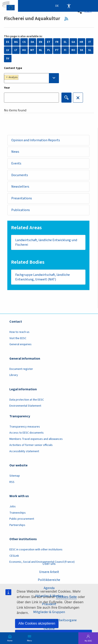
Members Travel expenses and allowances (36, 439)
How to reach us (19, 332)
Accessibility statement (24, 451)
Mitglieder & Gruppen (49, 612)
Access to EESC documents (27, 433)
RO (73, 50)
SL (90, 50)
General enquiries (20, 344)
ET (49, 42)
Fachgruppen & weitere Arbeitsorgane (49, 620)
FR (57, 42)
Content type (13, 68)
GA (73, 42)
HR (81, 42)
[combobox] (31, 78)
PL (49, 50)
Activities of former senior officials (31, 445)
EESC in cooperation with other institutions (36, 550)
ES (8, 42)
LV (8, 50)
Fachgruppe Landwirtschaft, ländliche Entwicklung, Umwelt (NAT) (43, 277)
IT (90, 42)
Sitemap (15, 476)
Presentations (22, 198)
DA (32, 42)
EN (41, 42)
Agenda (49, 588)
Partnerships (17, 525)
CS (24, 42)
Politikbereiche (49, 580)
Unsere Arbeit (49, 572)
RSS (67, 19)
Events (16, 163)
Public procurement (22, 519)
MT (32, 50)
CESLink (14, 556)
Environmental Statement (25, 406)
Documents (20, 175)
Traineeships (18, 513)
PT (57, 50)
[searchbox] (29, 78)
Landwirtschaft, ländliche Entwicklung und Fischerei (46, 242)
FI (65, 50)
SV (8, 59)
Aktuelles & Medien (49, 596)
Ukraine (49, 628)
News (15, 152)
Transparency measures (25, 427)
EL (65, 42)
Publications (21, 210)
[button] (86, 11)
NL (41, 50)
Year (7, 88)
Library (14, 375)
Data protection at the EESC (27, 400)
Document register (21, 369)
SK (81, 50)
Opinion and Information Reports (36, 140)
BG (16, 42)
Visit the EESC (18, 338)
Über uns (49, 564)
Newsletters (20, 186)
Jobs (13, 507)
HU (24, 50)
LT (16, 50)
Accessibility (69, 6)
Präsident (49, 604)
